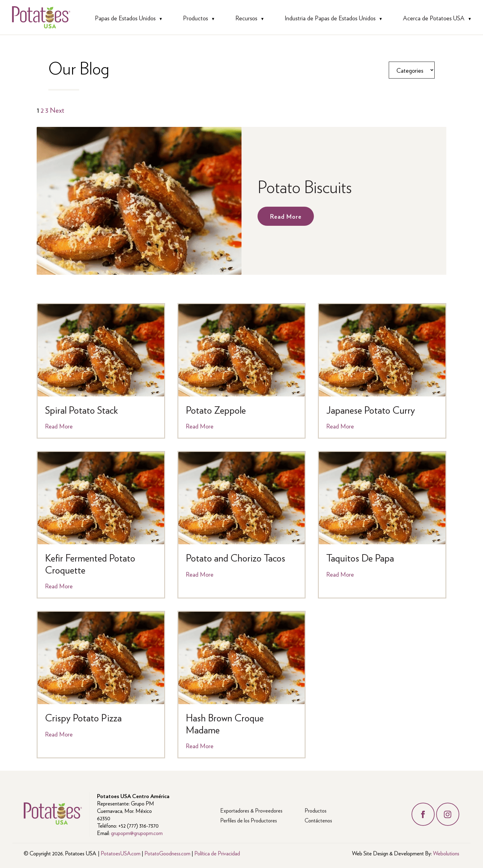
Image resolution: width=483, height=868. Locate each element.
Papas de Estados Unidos (125, 18)
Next (57, 110)
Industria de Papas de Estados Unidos (330, 18)
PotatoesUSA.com (121, 853)
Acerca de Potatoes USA (434, 18)
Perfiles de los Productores (249, 820)
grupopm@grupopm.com (137, 833)
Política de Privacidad (217, 853)
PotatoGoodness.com (167, 853)
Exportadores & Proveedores (251, 810)
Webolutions (446, 853)
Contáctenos (318, 820)
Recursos (246, 18)
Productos (195, 18)
